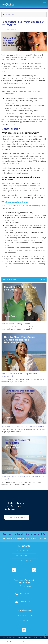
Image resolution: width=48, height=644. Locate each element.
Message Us (25, 602)
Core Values (24, 620)
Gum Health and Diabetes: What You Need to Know (23, 426)
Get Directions (16, 518)
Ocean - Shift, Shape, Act (35, 637)
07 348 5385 (25, 594)
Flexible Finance (24, 561)
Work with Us (24, 615)
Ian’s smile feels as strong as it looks (16, 324)
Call (24, 642)
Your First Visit (24, 551)
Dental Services (24, 556)
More (43, 279)
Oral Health (8, 15)
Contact (40, 642)
